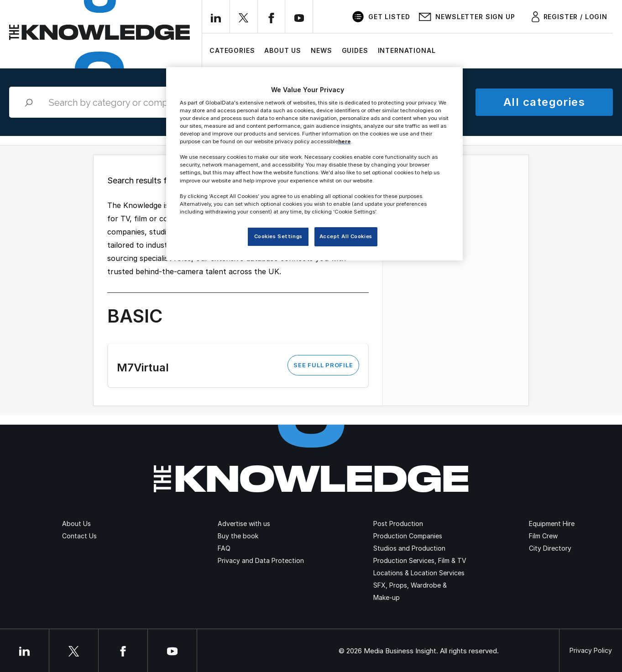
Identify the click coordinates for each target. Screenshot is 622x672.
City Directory (550, 548)
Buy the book (238, 536)
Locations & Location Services (419, 573)
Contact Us (79, 536)
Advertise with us (244, 524)
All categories (544, 102)
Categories (232, 50)
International (407, 50)
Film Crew (543, 536)
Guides (355, 50)
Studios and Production (409, 548)
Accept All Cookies (346, 236)
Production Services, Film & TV (420, 560)
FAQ (224, 548)
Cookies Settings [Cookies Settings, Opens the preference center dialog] (278, 236)
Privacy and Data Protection (261, 560)
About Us (283, 50)
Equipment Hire (552, 524)
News (321, 50)
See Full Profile (323, 365)
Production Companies (408, 536)
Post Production (398, 524)
